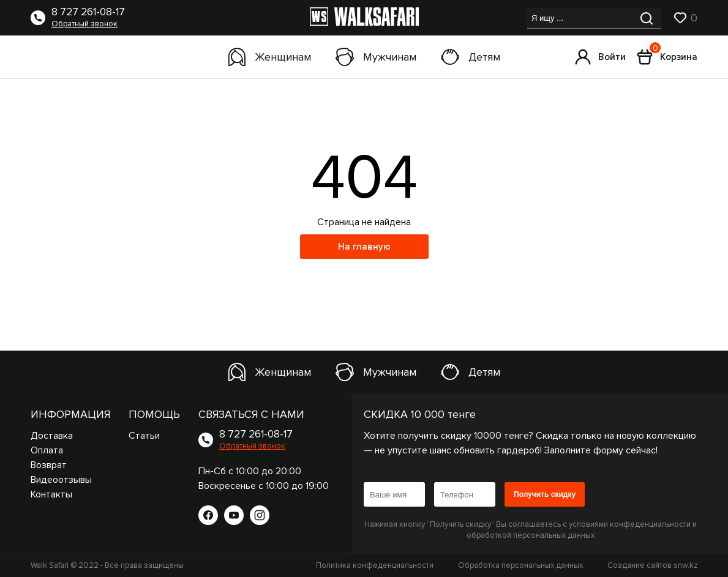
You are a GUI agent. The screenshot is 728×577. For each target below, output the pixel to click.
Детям (471, 57)
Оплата (47, 450)
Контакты (51, 494)
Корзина (667, 57)
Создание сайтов (652, 565)
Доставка (52, 436)
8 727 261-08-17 (88, 12)
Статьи (144, 436)
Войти (600, 57)
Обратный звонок (84, 24)
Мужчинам (376, 57)
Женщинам (270, 57)
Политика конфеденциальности (375, 565)
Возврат (49, 465)
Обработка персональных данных (520, 565)
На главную (364, 247)
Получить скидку (545, 494)
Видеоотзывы (61, 480)
